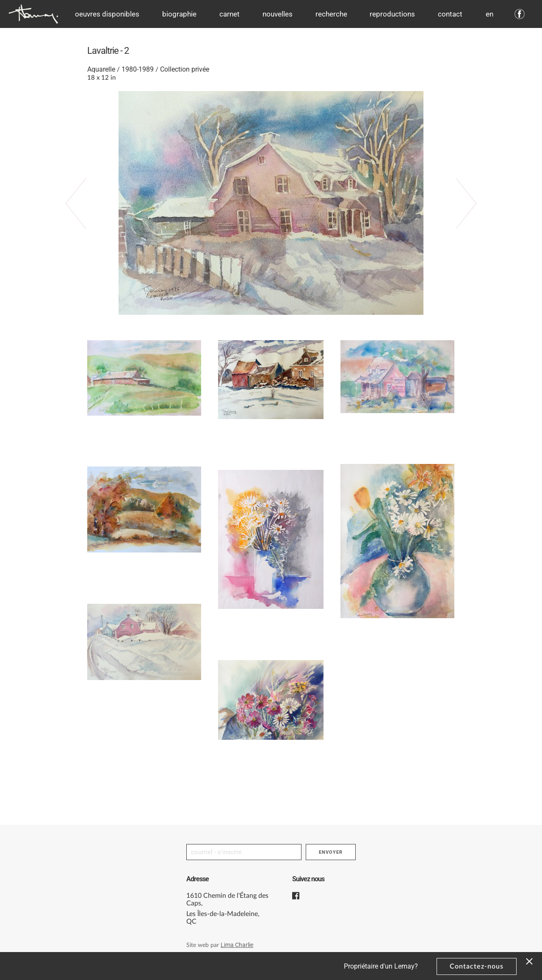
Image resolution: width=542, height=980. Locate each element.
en (489, 14)
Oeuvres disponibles (107, 14)
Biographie (179, 14)
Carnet (230, 14)
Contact (450, 14)
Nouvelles (278, 14)
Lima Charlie (237, 945)
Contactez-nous (477, 966)
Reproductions (392, 14)
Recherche (331, 14)
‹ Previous (84, 214)
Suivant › (458, 214)
